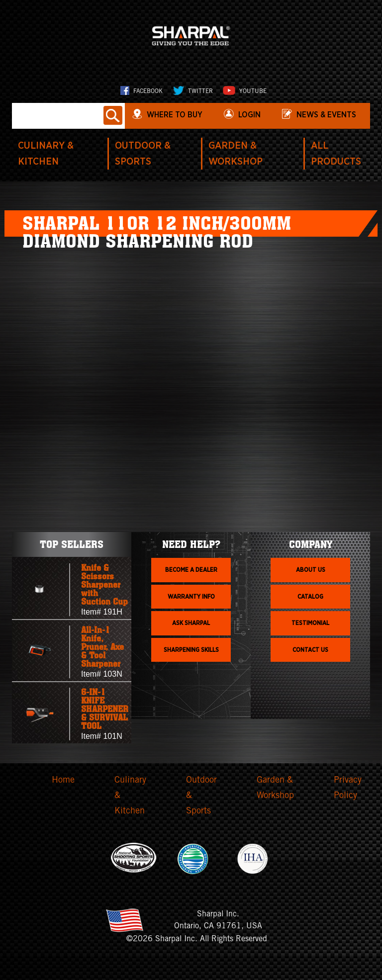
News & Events (326, 115)
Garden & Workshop (275, 788)
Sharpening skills (191, 650)
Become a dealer (191, 570)
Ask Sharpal (191, 623)
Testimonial (310, 623)
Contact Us (310, 650)
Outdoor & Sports (201, 796)
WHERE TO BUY (175, 115)
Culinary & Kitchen (130, 796)
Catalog (310, 597)
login (249, 115)
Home (63, 781)
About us (311, 570)
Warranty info (191, 597)
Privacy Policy (348, 788)
